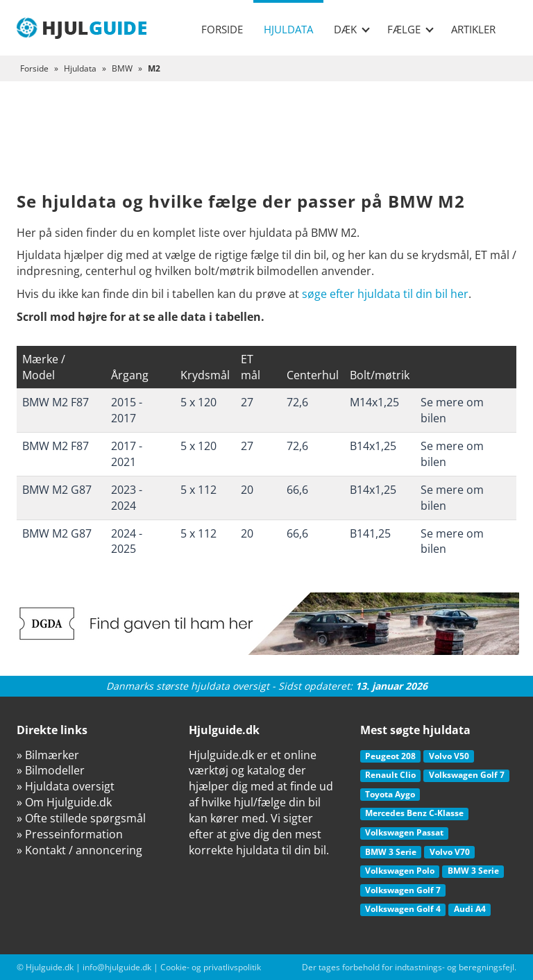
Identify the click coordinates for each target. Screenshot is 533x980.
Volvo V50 (449, 756)
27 (247, 402)
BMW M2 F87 (56, 402)
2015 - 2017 (127, 410)
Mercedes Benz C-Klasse (414, 813)
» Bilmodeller (51, 770)
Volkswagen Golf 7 (467, 775)
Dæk (352, 29)
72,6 (297, 402)
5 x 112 (198, 490)
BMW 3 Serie (391, 852)
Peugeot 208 (390, 756)
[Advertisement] (266, 147)
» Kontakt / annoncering (79, 850)
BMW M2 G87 (57, 490)
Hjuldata (288, 29)
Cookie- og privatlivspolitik (211, 967)
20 (247, 490)
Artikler (473, 29)
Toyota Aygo (390, 794)
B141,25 (370, 533)
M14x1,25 (374, 402)
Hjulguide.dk (50, 967)
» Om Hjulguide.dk (64, 802)
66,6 (297, 490)
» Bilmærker (48, 755)
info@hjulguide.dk (117, 967)
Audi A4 (470, 909)
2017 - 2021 (127, 454)
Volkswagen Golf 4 (403, 909)
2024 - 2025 (127, 541)
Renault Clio (390, 775)
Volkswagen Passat (404, 832)
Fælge (411, 29)
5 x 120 (198, 402)
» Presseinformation (70, 834)
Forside (222, 29)
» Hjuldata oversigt (66, 786)
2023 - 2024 (127, 498)
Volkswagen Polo (400, 871)
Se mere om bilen (452, 410)
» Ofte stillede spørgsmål (81, 818)
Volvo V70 (450, 852)
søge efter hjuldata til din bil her (385, 294)
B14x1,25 (373, 446)
